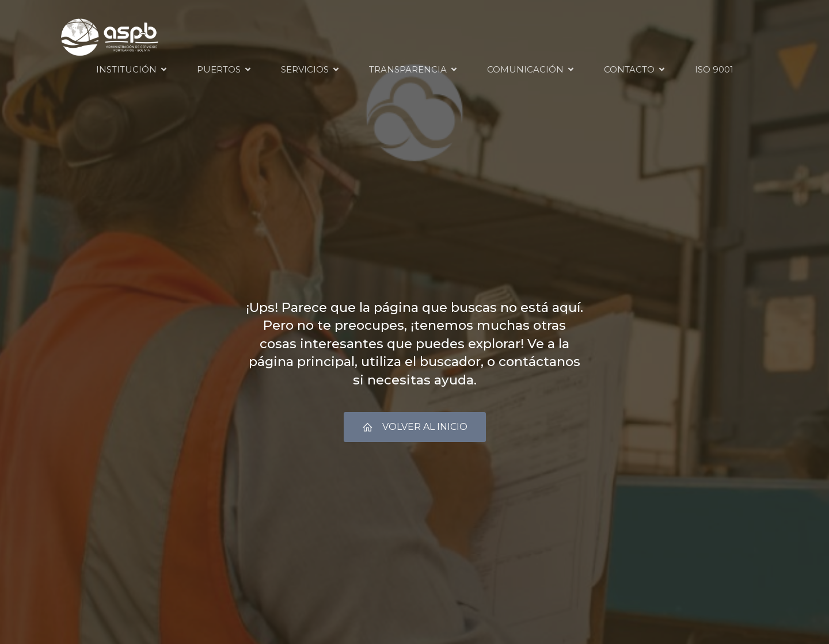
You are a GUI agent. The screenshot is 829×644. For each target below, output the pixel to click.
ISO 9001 (714, 69)
